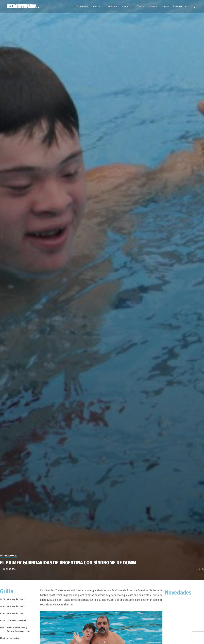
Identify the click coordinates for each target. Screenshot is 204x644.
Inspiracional (9, 556)
